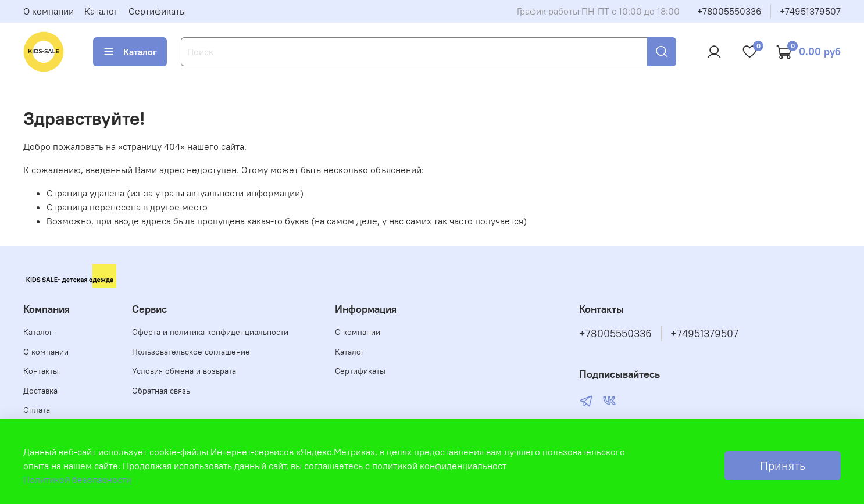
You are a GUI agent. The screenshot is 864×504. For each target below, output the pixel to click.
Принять (783, 465)
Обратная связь (161, 391)
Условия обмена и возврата (184, 371)
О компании (49, 11)
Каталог (101, 11)
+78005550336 (729, 11)
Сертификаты (157, 11)
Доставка (40, 391)
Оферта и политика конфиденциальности (210, 332)
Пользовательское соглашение (191, 352)
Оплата (37, 410)
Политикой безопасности (77, 480)
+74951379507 (810, 11)
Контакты (41, 371)
